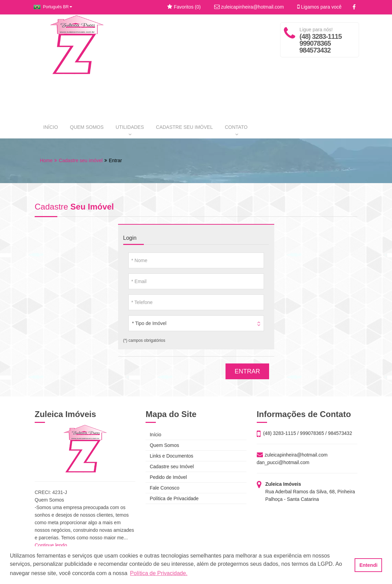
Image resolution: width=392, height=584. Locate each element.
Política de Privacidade (172, 498)
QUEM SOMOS (87, 127)
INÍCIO (51, 127)
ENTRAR (247, 371)
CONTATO (236, 131)
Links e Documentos (169, 456)
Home (46, 160)
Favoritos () (184, 7)
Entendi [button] (368, 565)
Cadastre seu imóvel (81, 160)
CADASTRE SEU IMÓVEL (184, 127)
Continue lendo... (53, 545)
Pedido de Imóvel (166, 477)
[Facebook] (354, 7)
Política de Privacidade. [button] (159, 573)
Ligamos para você (319, 7)
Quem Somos (162, 445)
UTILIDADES (130, 131)
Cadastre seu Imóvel (170, 467)
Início (153, 435)
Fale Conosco (162, 488)
